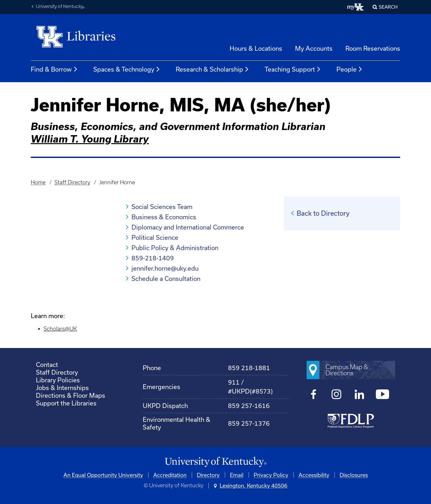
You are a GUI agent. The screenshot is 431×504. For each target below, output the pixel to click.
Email (237, 475)
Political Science (155, 237)
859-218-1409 (153, 258)
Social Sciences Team (162, 207)
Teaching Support (293, 69)
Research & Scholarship (212, 69)
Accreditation (170, 475)
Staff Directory (72, 182)
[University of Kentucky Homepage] (216, 462)
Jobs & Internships (62, 388)
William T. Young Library (90, 139)
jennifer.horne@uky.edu (165, 268)
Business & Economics (164, 217)
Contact (47, 365)
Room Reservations (373, 48)
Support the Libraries (66, 403)
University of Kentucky (60, 7)
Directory (208, 475)
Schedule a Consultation (166, 278)
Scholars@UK (60, 329)
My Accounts (314, 48)
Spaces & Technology (127, 69)
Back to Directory (323, 213)
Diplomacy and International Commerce (188, 227)
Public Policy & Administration (175, 248)
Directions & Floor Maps (71, 395)
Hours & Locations (256, 48)
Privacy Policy (271, 475)
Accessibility (314, 475)
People (350, 69)
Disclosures (354, 475)
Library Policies (58, 380)
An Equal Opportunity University (103, 475)
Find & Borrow (54, 69)
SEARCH (388, 7)
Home (38, 182)
